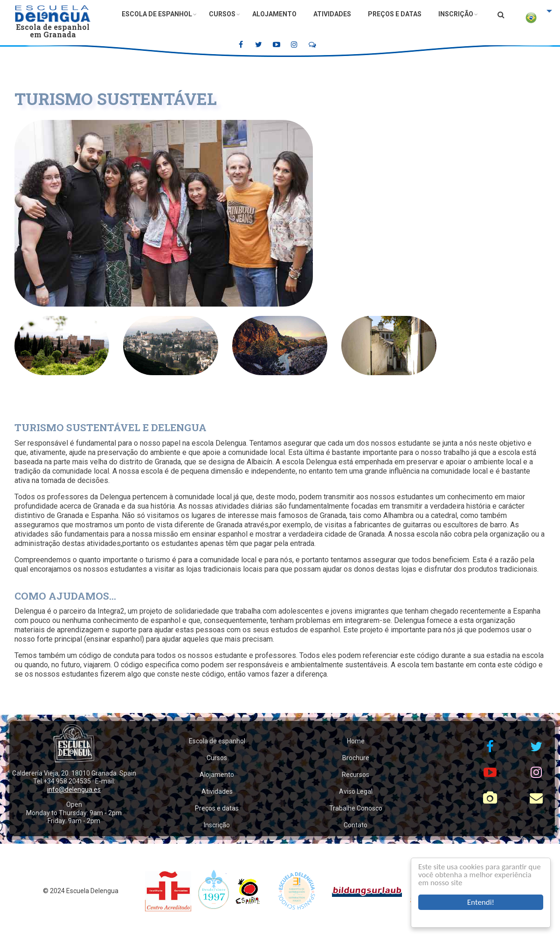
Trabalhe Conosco (356, 808)
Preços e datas (395, 14)
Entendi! (481, 902)
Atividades (332, 14)
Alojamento (274, 14)
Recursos (356, 775)
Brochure (356, 758)
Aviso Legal (356, 791)
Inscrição (456, 14)
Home (356, 741)
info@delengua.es (74, 790)
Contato (356, 825)
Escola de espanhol (157, 14)
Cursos (222, 14)
